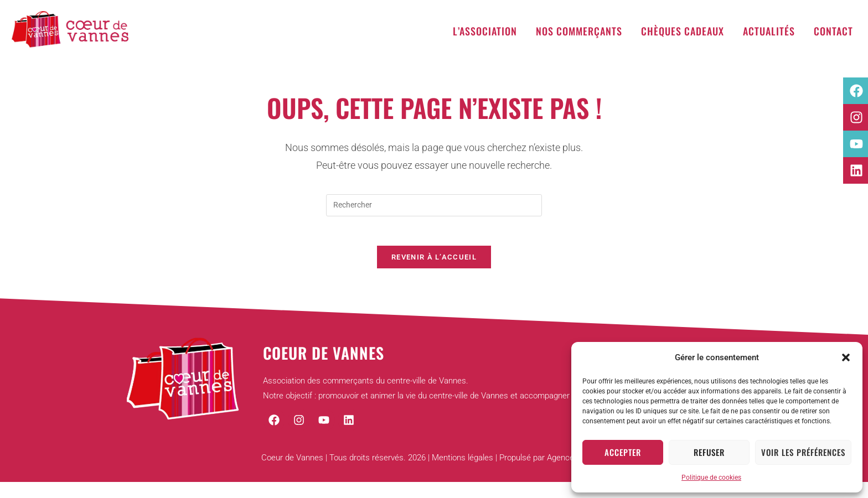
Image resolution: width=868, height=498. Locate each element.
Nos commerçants (579, 31)
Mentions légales (463, 463)
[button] (846, 357)
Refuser (709, 452)
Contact (833, 31)
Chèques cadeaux (683, 31)
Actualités (769, 31)
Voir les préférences (803, 452)
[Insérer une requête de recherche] (434, 205)
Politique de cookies (711, 478)
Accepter (623, 452)
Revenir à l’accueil (434, 261)
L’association (485, 31)
